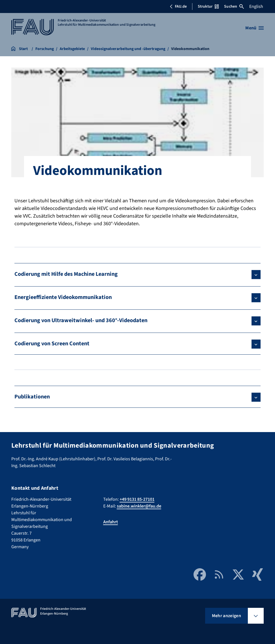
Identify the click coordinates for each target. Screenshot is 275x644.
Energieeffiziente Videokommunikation (63, 297)
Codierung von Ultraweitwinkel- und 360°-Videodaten (81, 320)
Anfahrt (111, 522)
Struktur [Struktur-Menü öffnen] (208, 6)
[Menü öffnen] (254, 28)
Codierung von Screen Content (52, 344)
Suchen (234, 6)
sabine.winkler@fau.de (139, 506)
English (256, 6)
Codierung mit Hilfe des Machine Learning (66, 274)
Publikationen (32, 397)
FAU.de (178, 6)
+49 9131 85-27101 (137, 499)
